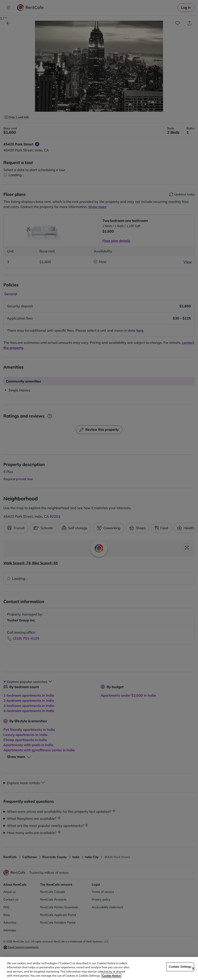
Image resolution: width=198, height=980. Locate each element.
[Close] (193, 968)
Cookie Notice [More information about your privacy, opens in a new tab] (111, 976)
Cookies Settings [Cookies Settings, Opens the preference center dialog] (180, 967)
